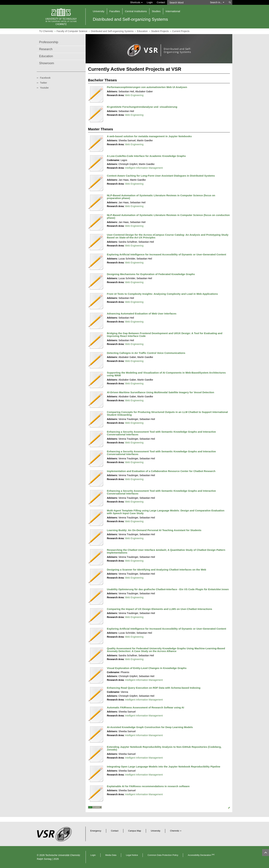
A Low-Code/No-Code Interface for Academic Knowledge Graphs (146, 156)
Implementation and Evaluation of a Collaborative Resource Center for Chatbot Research (161, 471)
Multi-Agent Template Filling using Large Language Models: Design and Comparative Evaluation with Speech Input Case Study (166, 512)
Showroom (47, 63)
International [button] (173, 11)
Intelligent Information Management (144, 168)
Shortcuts (136, 2)
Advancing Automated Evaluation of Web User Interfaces (142, 314)
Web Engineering (134, 95)
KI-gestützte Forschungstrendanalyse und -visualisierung (142, 107)
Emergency (96, 831)
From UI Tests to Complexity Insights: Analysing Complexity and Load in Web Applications (162, 294)
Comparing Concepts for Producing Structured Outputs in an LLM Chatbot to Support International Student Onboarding (167, 413)
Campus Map (135, 831)
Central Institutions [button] (136, 11)
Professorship (49, 42)
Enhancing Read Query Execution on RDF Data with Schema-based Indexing (154, 688)
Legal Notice (132, 855)
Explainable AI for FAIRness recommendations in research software (148, 786)
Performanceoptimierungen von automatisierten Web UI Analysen (147, 87)
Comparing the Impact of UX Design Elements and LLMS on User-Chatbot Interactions (159, 609)
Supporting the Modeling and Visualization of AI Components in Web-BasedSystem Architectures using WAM (166, 374)
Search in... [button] (217, 2)
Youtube (44, 88)
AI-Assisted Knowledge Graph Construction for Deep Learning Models (150, 727)
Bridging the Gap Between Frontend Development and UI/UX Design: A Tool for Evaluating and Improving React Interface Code (165, 335)
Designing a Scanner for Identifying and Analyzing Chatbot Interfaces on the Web (156, 570)
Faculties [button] (115, 11)
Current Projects (181, 31)
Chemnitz (175, 831)
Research (46, 49)
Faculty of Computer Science (72, 31)
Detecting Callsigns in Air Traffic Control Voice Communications (146, 353)
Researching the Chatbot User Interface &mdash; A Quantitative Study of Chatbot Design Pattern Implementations (166, 551)
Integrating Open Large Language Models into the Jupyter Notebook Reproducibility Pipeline (164, 767)
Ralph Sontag (44, 859)
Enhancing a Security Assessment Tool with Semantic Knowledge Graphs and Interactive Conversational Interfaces (161, 433)
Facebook (45, 78)
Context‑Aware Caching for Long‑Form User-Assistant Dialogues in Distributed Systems (161, 176)
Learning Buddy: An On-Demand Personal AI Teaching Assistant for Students (154, 530)
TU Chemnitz (46, 31)
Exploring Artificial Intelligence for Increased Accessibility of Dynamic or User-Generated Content (166, 254)
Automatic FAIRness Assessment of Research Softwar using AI (145, 707)
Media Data (111, 855)
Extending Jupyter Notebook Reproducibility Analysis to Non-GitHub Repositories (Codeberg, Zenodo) (164, 748)
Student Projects (160, 31)
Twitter (43, 83)
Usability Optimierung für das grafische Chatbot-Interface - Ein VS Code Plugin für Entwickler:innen (168, 589)
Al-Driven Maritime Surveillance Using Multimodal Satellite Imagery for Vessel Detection (160, 392)
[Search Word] (187, 2)
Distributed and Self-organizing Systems (112, 31)
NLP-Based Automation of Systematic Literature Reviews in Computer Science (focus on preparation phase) (161, 197)
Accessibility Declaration (201, 855)
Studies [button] (156, 11)
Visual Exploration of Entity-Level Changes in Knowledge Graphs (147, 668)
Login (150, 2)
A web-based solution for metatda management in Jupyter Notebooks (149, 136)
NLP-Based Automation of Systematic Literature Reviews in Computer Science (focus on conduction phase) (168, 216)
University (156, 831)
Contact (161, 2)
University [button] (99, 11)
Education (142, 31)
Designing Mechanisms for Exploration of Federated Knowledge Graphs (151, 274)
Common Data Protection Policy (163, 855)
